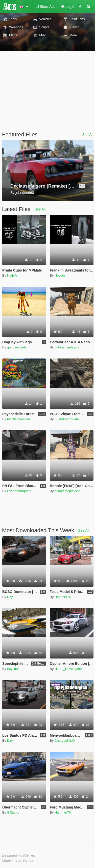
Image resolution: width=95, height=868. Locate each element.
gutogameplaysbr (67, 347)
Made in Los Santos (18, 860)
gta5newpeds (17, 347)
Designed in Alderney (19, 855)
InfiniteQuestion (18, 419)
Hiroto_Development (70, 669)
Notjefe (12, 275)
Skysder (13, 669)
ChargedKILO (65, 741)
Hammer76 (63, 597)
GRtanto (13, 812)
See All (88, 135)
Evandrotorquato (67, 419)
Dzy (10, 597)
